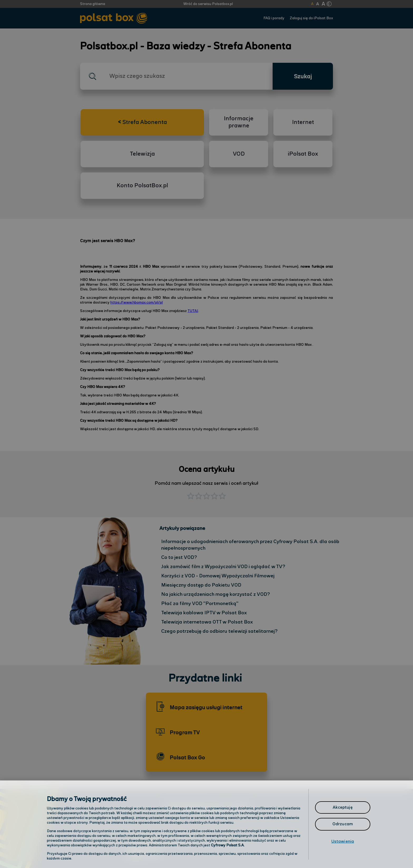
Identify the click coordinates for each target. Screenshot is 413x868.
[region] (206, 824)
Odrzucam (343, 824)
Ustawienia (343, 841)
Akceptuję (343, 807)
